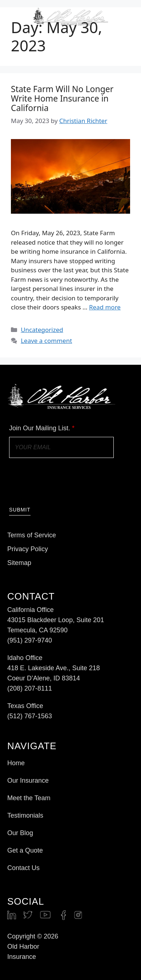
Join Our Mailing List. (42, 428)
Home (16, 763)
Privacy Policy (28, 549)
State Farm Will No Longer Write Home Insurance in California (62, 98)
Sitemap (19, 563)
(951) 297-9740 (30, 640)
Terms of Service (32, 535)
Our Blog (20, 833)
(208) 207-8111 (30, 688)
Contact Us (23, 868)
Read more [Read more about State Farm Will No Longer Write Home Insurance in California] (105, 307)
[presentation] (64, 481)
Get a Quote (25, 850)
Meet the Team (29, 798)
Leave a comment (46, 341)
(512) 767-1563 (30, 716)
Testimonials (25, 815)
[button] (128, 17)
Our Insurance (28, 781)
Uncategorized (42, 330)
